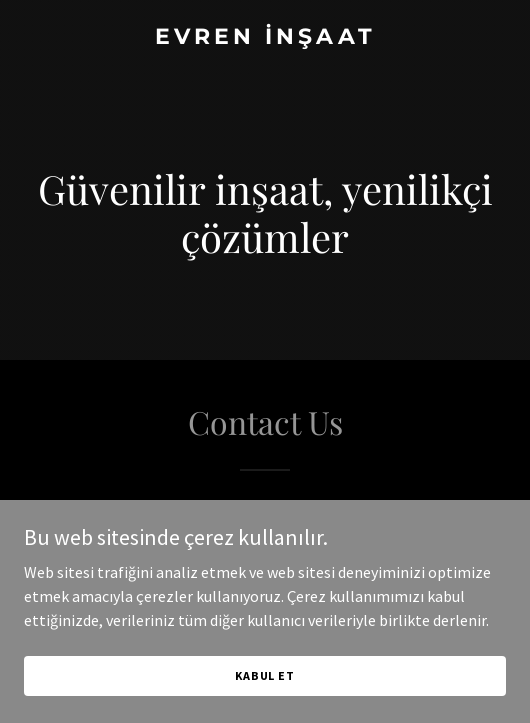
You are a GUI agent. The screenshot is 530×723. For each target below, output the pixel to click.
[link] (265, 38)
